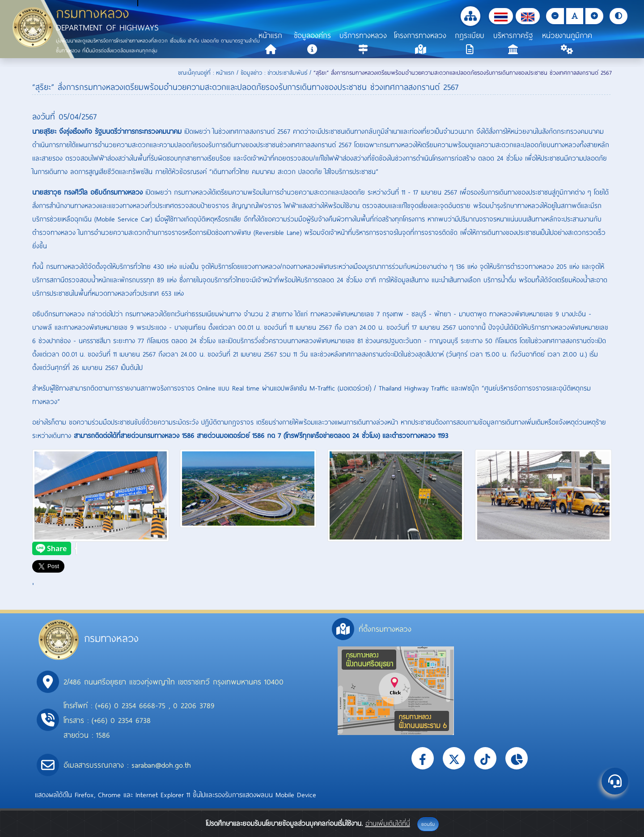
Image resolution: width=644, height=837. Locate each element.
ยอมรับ (428, 824)
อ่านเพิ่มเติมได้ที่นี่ (388, 823)
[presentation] (55, 548)
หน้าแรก (225, 72)
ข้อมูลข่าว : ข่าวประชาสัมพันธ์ (274, 72)
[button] (501, 16)
